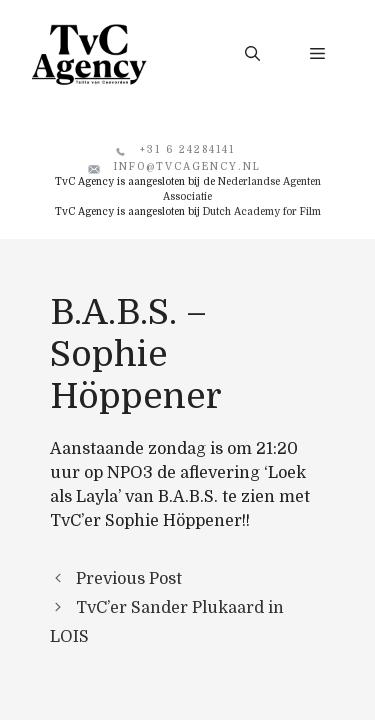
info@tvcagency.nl (187, 166)
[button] (252, 54)
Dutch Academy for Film (262, 211)
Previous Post (129, 579)
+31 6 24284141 (187, 149)
